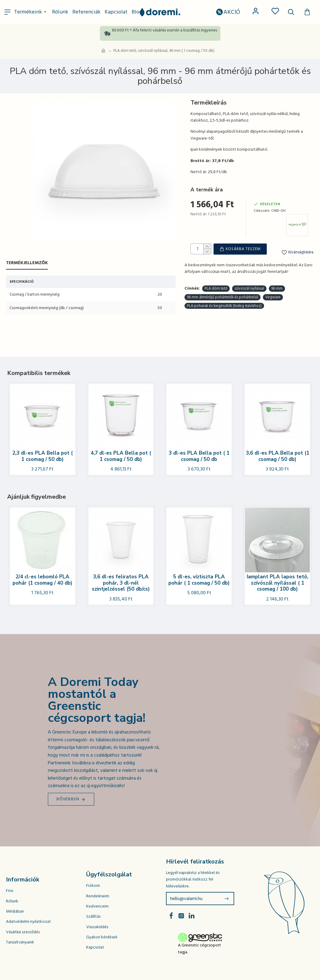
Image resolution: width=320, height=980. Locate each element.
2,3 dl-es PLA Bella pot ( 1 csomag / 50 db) (42, 456)
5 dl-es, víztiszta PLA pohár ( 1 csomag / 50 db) (199, 580)
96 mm (277, 269)
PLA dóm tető (216, 269)
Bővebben (68, 799)
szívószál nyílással (249, 269)
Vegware (273, 277)
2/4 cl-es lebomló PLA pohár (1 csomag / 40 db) (42, 580)
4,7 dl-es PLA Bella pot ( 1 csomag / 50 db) (121, 456)
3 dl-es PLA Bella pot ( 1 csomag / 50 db (199, 456)
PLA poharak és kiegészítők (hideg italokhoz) (224, 286)
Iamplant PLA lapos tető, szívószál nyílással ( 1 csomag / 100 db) (278, 583)
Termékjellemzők (27, 263)
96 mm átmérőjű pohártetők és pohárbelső (223, 277)
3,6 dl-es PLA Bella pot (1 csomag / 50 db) (278, 456)
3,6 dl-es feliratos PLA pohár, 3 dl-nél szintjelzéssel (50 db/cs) (121, 583)
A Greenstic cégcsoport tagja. (199, 949)
